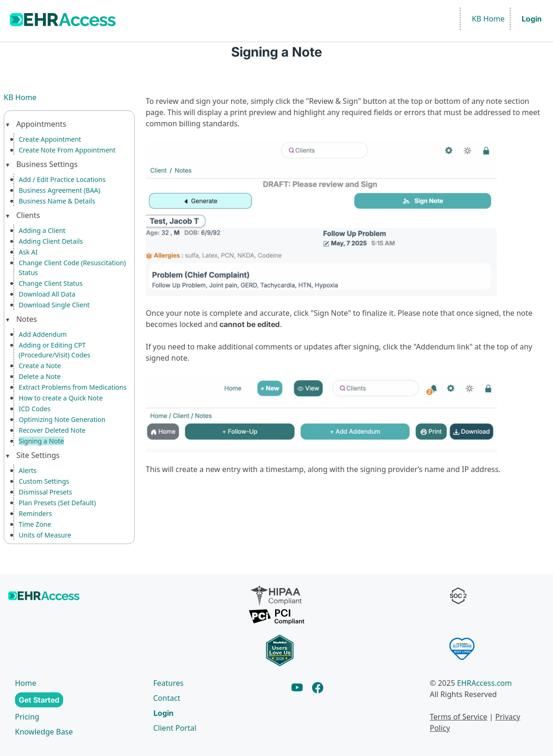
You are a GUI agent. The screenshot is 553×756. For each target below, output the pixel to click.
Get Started (39, 700)
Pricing (27, 717)
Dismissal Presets (45, 492)
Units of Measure (45, 535)
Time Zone (35, 524)
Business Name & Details (56, 201)
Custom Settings (44, 481)
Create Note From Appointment (67, 150)
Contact (167, 698)
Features (168, 683)
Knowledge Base (44, 732)
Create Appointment (50, 139)
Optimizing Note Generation (61, 419)
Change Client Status (51, 283)
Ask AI (29, 252)
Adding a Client (42, 230)
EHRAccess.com (488, 683)
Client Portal (175, 728)
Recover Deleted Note (53, 430)
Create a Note (40, 366)
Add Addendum (43, 334)
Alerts (28, 470)
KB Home (488, 19)
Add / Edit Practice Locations (63, 179)
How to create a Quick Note (61, 398)
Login (532, 19)
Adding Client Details (51, 241)
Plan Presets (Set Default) (58, 503)
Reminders (35, 513)
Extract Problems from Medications (73, 387)
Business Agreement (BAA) (60, 190)
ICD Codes (35, 409)
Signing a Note (41, 441)
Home (25, 683)
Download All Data (47, 294)
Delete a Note (40, 376)
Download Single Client (54, 305)
